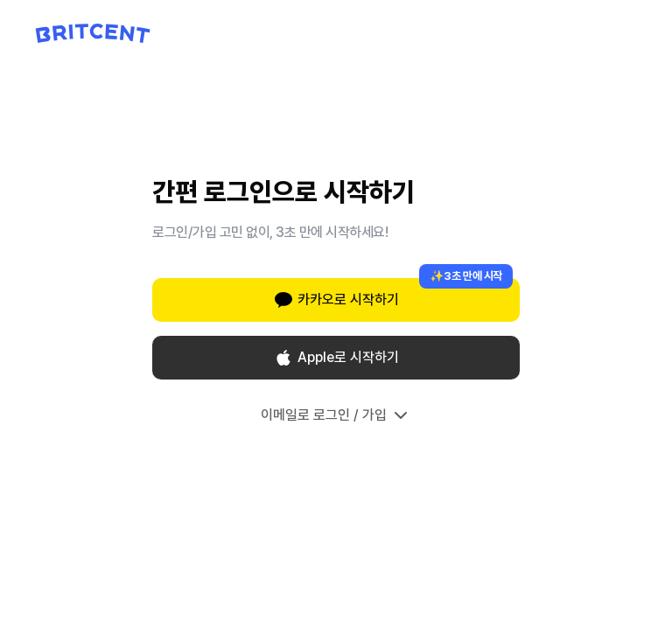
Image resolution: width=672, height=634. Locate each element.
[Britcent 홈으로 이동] (93, 33)
